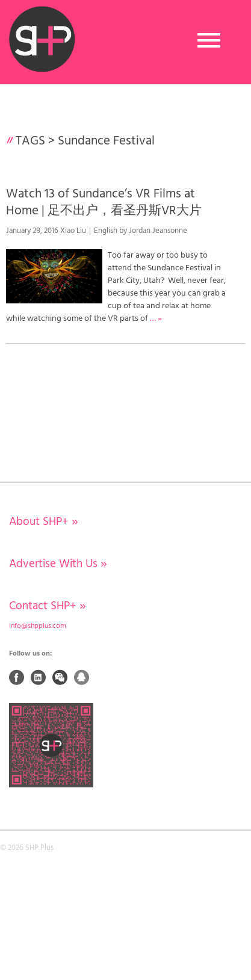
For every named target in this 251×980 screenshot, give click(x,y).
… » (156, 319)
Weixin (60, 677)
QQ (82, 677)
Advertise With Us (58, 564)
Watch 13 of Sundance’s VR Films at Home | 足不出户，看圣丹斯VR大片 (104, 202)
